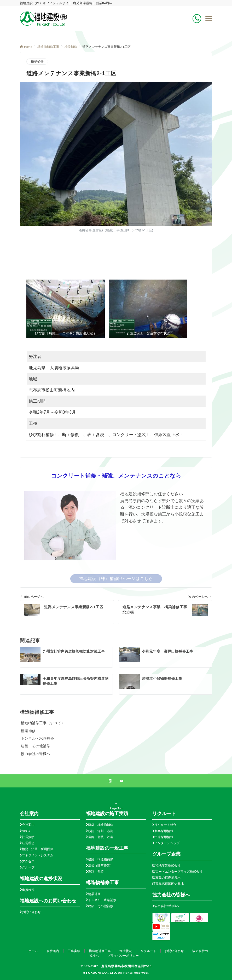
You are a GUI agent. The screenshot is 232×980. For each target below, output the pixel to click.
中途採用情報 (164, 837)
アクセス (28, 861)
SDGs (26, 831)
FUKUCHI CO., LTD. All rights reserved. (117, 973)
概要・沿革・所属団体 (38, 849)
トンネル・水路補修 (37, 738)
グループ (28, 867)
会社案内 (28, 825)
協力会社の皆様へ (167, 906)
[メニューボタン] (209, 19)
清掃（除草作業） (101, 865)
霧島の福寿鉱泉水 (168, 877)
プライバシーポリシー (123, 956)
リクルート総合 (165, 825)
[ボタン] (197, 19)
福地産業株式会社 (168, 865)
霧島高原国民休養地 (170, 884)
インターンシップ (167, 843)
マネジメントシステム (38, 855)
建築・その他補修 (36, 746)
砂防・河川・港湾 (101, 831)
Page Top (116, 808)
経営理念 (28, 843)
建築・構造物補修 (101, 825)
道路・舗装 (96, 871)
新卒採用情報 (164, 831)
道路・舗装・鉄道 (101, 837)
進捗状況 (28, 890)
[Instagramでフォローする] (110, 781)
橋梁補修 (37, 62)
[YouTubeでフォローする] (122, 781)
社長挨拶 (28, 837)
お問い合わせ (31, 912)
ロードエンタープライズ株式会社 (179, 871)
